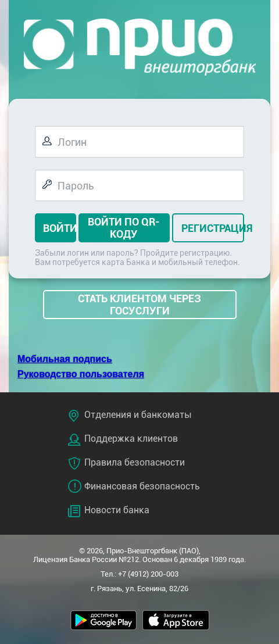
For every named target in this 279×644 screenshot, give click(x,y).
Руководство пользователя (81, 374)
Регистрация (210, 228)
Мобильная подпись (65, 359)
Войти (57, 228)
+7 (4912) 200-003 (148, 574)
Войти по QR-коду (124, 228)
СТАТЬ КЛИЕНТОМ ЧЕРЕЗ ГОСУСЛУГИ (139, 305)
